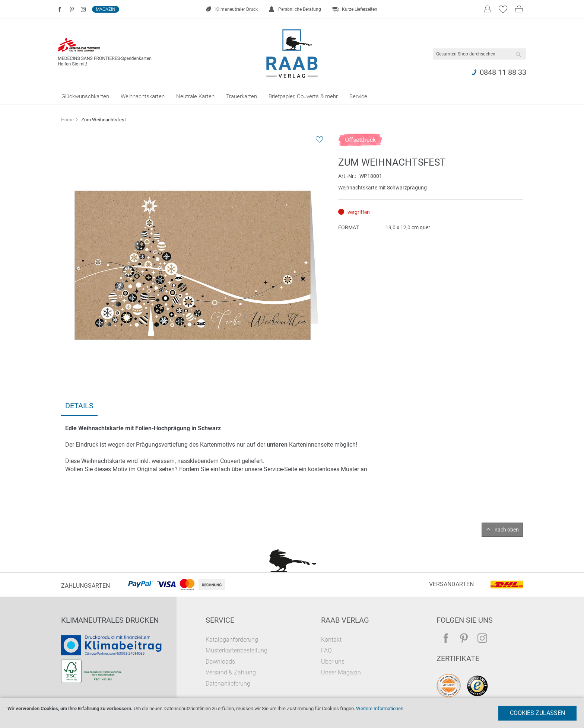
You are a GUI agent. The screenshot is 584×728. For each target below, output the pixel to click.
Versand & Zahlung (231, 672)
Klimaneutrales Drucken (110, 620)
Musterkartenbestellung (237, 650)
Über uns (333, 662)
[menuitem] (85, 96)
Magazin (106, 9)
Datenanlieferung (228, 684)
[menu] (292, 96)
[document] (292, 713)
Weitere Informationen (380, 708)
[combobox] (479, 54)
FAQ (326, 650)
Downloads (220, 662)
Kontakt (331, 640)
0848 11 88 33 (503, 72)
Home (67, 120)
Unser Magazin (341, 672)
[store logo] (292, 54)
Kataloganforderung (232, 640)
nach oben (507, 530)
